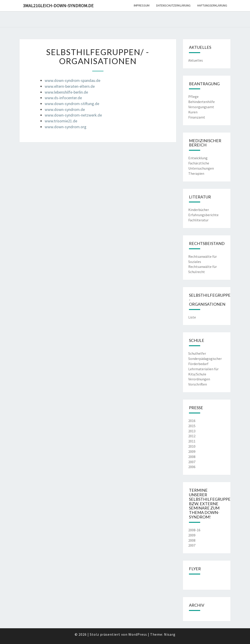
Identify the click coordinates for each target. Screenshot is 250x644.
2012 (192, 436)
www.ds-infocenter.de (63, 98)
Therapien (196, 173)
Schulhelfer (197, 353)
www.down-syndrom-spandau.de (72, 80)
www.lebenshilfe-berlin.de (66, 92)
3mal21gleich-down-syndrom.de (58, 6)
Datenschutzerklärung (173, 5)
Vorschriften (198, 384)
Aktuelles (196, 60)
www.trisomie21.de (61, 121)
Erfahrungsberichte (203, 215)
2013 (192, 431)
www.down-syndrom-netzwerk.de (73, 115)
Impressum (142, 5)
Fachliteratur (198, 220)
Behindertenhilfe (202, 102)
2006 (192, 467)
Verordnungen (199, 379)
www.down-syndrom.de (65, 109)
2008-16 (194, 530)
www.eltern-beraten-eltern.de (70, 86)
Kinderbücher (199, 210)
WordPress (138, 634)
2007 (192, 462)
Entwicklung (198, 158)
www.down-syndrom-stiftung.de (72, 104)
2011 (192, 441)
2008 (192, 457)
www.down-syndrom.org (66, 127)
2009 (192, 451)
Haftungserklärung (212, 5)
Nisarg (170, 634)
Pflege (193, 96)
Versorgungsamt (201, 107)
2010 (192, 446)
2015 (192, 426)
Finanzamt (197, 117)
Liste (192, 317)
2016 (192, 421)
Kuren (193, 112)
